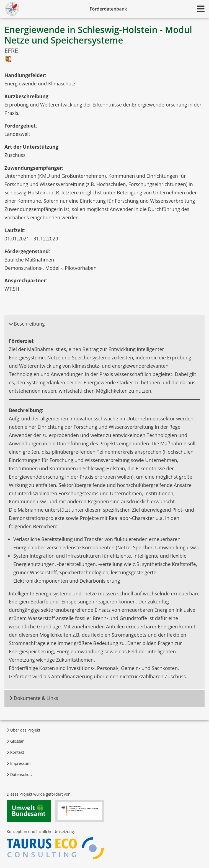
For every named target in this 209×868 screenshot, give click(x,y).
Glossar (15, 741)
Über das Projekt (24, 730)
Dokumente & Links (33, 698)
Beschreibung (27, 324)
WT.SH (12, 289)
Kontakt (15, 752)
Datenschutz (20, 774)
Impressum (19, 763)
